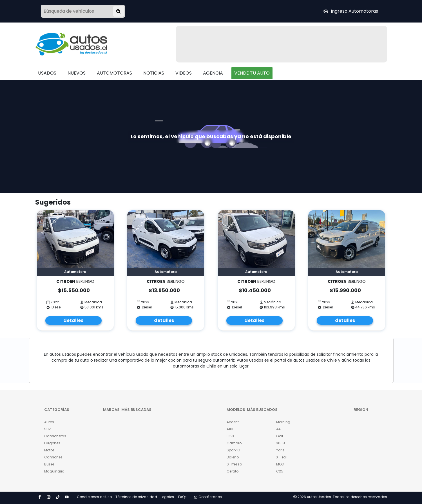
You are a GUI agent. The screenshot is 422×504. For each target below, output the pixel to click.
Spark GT (234, 450)
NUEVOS (77, 73)
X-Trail (282, 457)
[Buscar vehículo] (119, 11)
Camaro (234, 443)
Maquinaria (54, 471)
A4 (278, 429)
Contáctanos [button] (208, 497)
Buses (49, 464)
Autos (49, 422)
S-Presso (234, 464)
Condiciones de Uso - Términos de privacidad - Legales (125, 497)
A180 (231, 429)
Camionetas (55, 436)
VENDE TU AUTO (252, 73)
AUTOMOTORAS (114, 73)
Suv (47, 429)
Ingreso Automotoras (351, 11)
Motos (49, 450)
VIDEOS (184, 73)
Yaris (280, 450)
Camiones (53, 457)
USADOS (47, 73)
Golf (280, 436)
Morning (283, 422)
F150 (230, 436)
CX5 (280, 471)
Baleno (233, 457)
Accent (233, 422)
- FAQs (181, 497)
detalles (73, 320)
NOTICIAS (154, 73)
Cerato (233, 471)
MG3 (280, 464)
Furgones (52, 443)
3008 (281, 443)
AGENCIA (213, 73)
